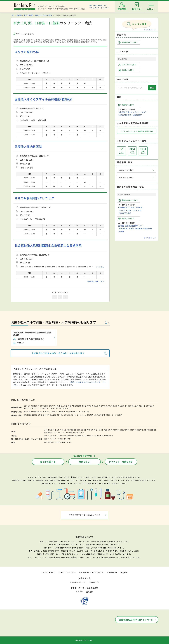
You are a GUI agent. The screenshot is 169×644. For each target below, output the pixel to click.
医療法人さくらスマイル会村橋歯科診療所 (44, 99)
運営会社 (124, 573)
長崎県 (19, 15)
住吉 (29, 406)
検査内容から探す (128, 200)
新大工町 (135, 406)
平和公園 (75, 406)
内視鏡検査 (123, 207)
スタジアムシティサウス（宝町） (61, 408)
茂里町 (103, 406)
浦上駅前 (97, 406)
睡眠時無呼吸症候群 (144, 228)
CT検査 (132, 207)
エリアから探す (127, 65)
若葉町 (46, 406)
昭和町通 (34, 406)
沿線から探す (126, 70)
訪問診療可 (137, 115)
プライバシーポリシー (67, 573)
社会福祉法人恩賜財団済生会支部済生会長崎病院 (48, 245)
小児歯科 (58, 442)
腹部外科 (154, 430)
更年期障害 (123, 228)
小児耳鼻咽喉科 (69, 435)
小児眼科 (60, 435)
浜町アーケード (78, 412)
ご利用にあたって (48, 573)
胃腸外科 (74, 430)
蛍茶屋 (122, 406)
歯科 (46, 442)
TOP (12, 15)
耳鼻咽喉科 (67, 439)
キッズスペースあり (139, 112)
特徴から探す (126, 105)
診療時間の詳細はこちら (95, 281)
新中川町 (128, 406)
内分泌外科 (80, 432)
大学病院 (90, 406)
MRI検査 (139, 207)
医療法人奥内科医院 (28, 146)
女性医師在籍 (124, 112)
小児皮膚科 (79, 435)
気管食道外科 (82, 430)
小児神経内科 (88, 435)
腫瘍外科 (140, 430)
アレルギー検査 (125, 210)
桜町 (147, 406)
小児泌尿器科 (98, 435)
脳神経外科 (100, 430)
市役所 (152, 406)
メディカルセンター (77, 415)
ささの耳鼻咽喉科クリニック (34, 198)
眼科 (61, 439)
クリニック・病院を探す (121, 462)
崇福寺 (37, 412)
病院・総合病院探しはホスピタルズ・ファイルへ (99, 7)
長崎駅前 (116, 406)
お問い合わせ (112, 573)
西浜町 (35, 415)
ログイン (79, 592)
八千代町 (109, 406)
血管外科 (72, 432)
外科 (46, 430)
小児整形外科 (109, 435)
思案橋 (31, 412)
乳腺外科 (116, 430)
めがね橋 (69, 412)
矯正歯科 (51, 442)
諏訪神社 (142, 406)
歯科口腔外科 (67, 442)
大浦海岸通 (89, 415)
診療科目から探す (128, 42)
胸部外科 (147, 430)
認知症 (121, 226)
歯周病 (131, 228)
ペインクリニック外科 (61, 432)
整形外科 (51, 430)
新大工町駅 (28, 15)
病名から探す (126, 219)
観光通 (26, 412)
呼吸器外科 (91, 430)
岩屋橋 (58, 406)
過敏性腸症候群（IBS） (135, 226)
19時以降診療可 (125, 115)
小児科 (47, 435)
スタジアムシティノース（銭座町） (36, 408)
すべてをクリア (150, 30)
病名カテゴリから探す (44, 15)
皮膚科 (47, 439)
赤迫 (25, 406)
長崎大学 (52, 406)
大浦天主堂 (97, 415)
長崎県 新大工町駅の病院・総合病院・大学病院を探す (58, 353)
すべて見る (100, 267)
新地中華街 (28, 415)
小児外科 (53, 435)
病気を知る (85, 462)
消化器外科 (66, 430)
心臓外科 (133, 430)
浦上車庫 (64, 406)
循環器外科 (108, 430)
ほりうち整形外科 (27, 52)
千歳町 (40, 406)
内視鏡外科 (48, 432)
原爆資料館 (82, 406)
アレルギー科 (54, 439)
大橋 (69, 406)
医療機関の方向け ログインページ (136, 620)
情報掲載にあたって (78, 582)
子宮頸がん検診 (125, 213)
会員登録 (90, 592)
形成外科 (58, 430)
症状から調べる (48, 462)
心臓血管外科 (124, 430)
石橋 (104, 415)
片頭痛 (121, 231)
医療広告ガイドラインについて (91, 573)
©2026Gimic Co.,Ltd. (84, 640)
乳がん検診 (137, 210)
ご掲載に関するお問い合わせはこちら (85, 515)
